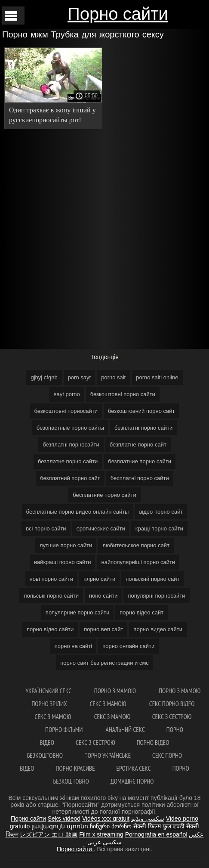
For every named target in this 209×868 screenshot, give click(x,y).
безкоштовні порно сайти (123, 394)
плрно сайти (99, 579)
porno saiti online (157, 377)
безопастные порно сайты (70, 428)
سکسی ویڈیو (148, 818)
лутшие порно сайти (66, 545)
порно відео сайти (50, 629)
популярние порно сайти (77, 612)
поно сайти (103, 596)
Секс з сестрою (172, 717)
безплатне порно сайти (68, 461)
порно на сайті (73, 646)
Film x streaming (101, 834)
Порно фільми (65, 730)
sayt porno (67, 394)
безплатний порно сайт (70, 478)
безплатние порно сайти (140, 461)
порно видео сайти (158, 629)
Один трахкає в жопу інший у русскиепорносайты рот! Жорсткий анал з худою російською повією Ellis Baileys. (52, 116)
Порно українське (108, 755)
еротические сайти (101, 529)
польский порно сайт (152, 579)
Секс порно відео (172, 704)
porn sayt (79, 377)
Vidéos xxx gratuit (106, 818)
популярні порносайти (156, 596)
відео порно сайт (161, 512)
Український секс (49, 691)
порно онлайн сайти (128, 646)
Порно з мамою (116, 691)
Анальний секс (125, 730)
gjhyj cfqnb (44, 377)
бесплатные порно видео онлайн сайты (78, 512)
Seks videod (64, 818)
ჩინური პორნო (111, 826)
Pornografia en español (156, 834)
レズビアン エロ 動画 (49, 834)
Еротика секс (134, 768)
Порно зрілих (50, 704)
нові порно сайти (52, 579)
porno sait (113, 377)
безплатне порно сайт (138, 445)
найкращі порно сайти (63, 562)
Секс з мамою (109, 704)
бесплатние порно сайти (104, 495)
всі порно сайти (46, 529)
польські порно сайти (51, 596)
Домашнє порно (132, 781)
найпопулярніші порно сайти (138, 562)
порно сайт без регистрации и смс (104, 663)
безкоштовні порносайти (66, 411)
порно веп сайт (103, 629)
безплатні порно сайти (143, 428)
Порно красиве (75, 768)
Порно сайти (118, 14)
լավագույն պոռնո (60, 826)
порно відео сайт (141, 612)
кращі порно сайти (159, 529)
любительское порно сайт (136, 545)
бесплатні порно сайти (140, 478)
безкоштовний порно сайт (141, 411)
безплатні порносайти (71, 445)
